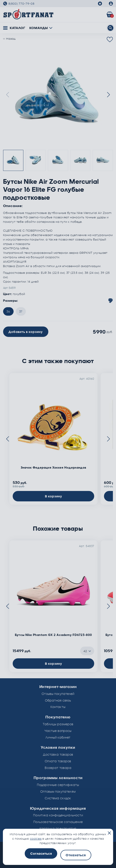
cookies (36, 839)
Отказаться (76, 855)
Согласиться (41, 853)
